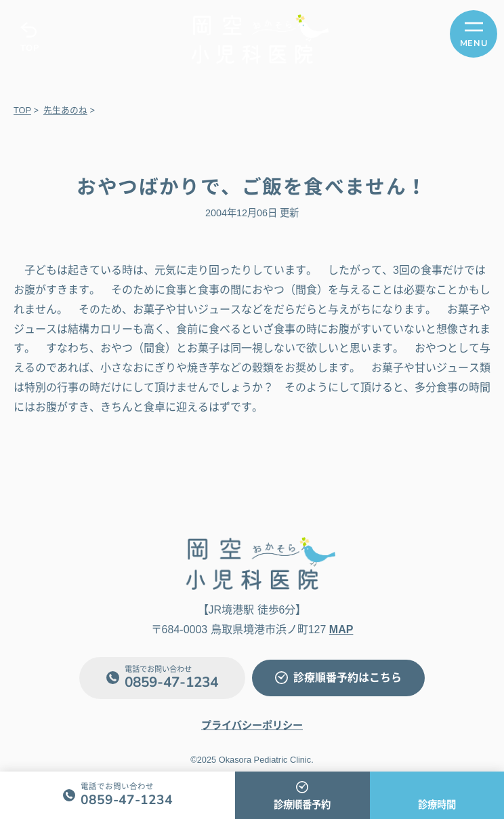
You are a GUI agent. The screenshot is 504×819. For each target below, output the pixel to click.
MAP (341, 630)
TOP (29, 48)
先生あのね (65, 110)
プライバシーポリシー (252, 725)
